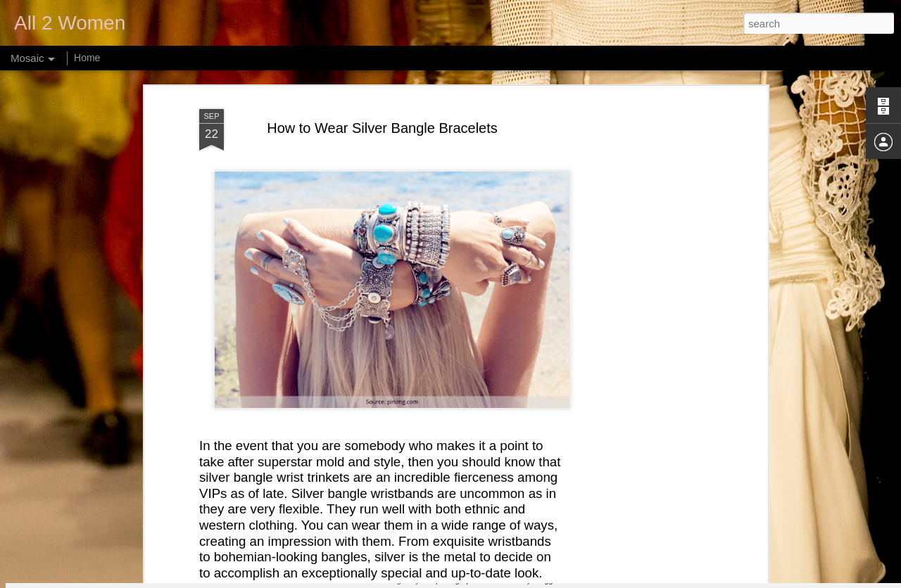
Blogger (546, 580)
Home (87, 58)
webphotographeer (454, 580)
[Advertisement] (643, 257)
